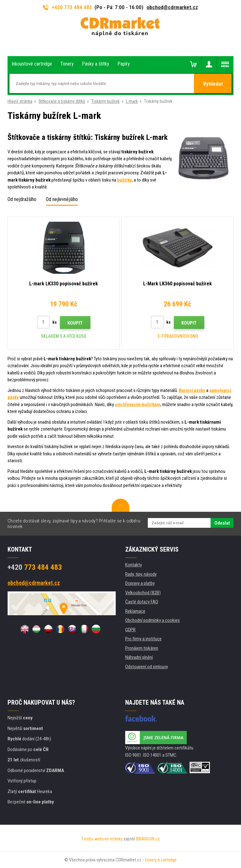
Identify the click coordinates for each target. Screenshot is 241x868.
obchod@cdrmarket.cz (172, 7)
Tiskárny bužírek (105, 101)
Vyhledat (213, 84)
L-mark (132, 101)
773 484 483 (35, 567)
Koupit (75, 323)
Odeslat (222, 523)
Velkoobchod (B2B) (143, 593)
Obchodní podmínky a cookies (153, 620)
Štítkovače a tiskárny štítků (62, 101)
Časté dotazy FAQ (142, 602)
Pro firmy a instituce (143, 639)
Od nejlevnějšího (62, 199)
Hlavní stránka (20, 101)
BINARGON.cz (148, 839)
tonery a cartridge (161, 860)
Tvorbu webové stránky (102, 839)
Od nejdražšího (22, 199)
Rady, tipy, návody (141, 574)
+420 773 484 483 (67, 7)
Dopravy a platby (140, 583)
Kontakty (134, 565)
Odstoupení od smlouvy (147, 667)
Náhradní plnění (139, 657)
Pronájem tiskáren (142, 648)
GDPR (130, 630)
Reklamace (135, 611)
